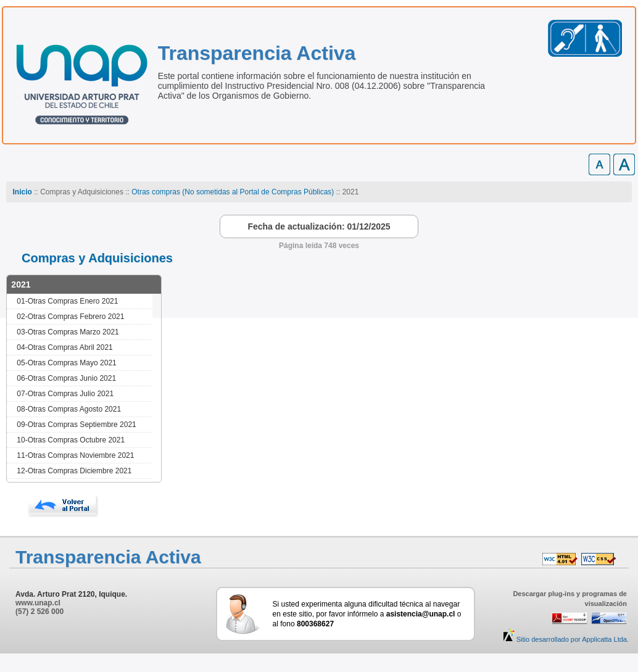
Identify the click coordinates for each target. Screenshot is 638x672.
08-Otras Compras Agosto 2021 (69, 409)
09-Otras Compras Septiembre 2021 (76, 425)
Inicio (22, 192)
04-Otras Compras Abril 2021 (64, 347)
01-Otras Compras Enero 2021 (67, 301)
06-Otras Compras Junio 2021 (66, 378)
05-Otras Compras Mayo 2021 (66, 363)
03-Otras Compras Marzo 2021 (68, 332)
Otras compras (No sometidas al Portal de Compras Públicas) (233, 192)
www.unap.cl (38, 603)
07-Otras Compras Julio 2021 (65, 394)
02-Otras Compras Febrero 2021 (70, 317)
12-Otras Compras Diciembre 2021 (74, 471)
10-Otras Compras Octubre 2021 (71, 440)
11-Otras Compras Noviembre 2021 (75, 455)
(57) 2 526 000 (39, 612)
